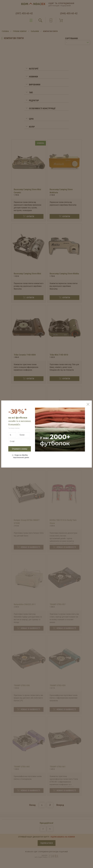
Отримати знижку (20, 449)
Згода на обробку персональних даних (20, 456)
